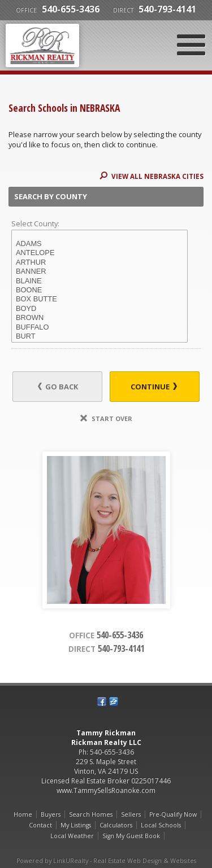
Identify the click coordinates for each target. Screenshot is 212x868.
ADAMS (99, 244)
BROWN (99, 318)
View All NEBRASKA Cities (152, 176)
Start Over (106, 418)
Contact (40, 825)
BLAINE (99, 281)
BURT (99, 336)
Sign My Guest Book (131, 836)
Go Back (58, 387)
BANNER (99, 271)
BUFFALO (99, 327)
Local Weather (72, 836)
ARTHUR (99, 262)
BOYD (99, 309)
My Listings (76, 825)
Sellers (131, 814)
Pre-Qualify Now (173, 814)
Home (23, 814)
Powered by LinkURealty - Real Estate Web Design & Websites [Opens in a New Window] (106, 861)
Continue (154, 387)
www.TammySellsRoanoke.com (106, 790)
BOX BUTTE (99, 299)
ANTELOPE (99, 253)
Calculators (116, 825)
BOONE (99, 290)
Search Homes (91, 814)
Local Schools (161, 825)
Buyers (51, 814)
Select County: (35, 223)
